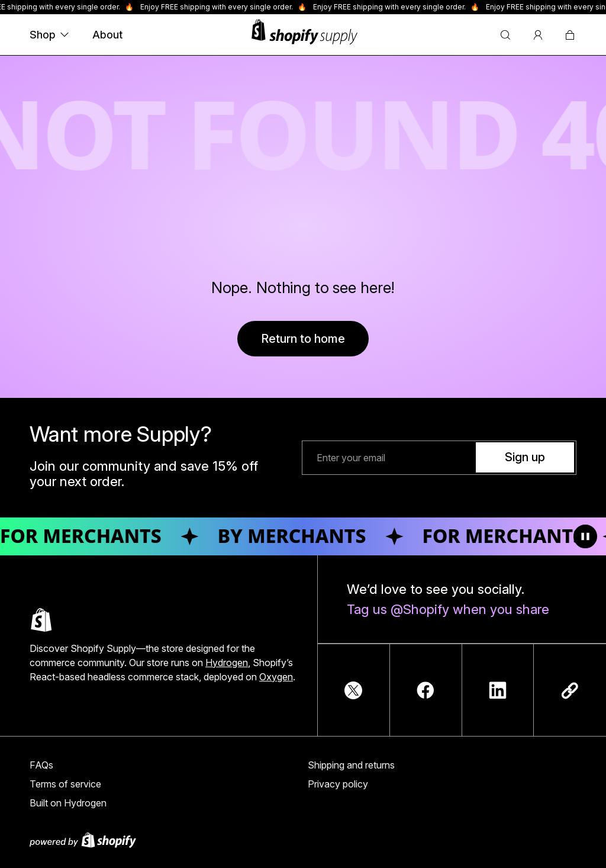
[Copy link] (570, 690)
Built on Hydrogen (68, 803)
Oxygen (276, 677)
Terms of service (65, 784)
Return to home (303, 339)
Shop (49, 35)
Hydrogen (227, 663)
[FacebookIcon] (426, 690)
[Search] (505, 35)
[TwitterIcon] (353, 690)
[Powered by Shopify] (303, 840)
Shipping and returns (351, 765)
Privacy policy (338, 784)
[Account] (538, 35)
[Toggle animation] (585, 536)
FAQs (41, 765)
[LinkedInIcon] (498, 690)
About (107, 35)
